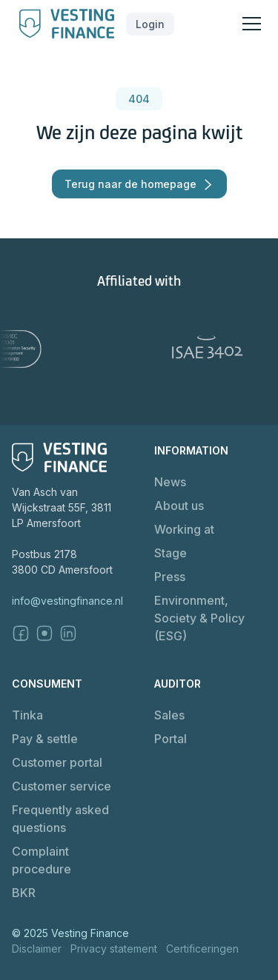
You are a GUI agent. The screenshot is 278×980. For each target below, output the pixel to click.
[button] (150, 24)
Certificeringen (202, 949)
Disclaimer (37, 949)
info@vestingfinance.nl (67, 601)
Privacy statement (114, 949)
